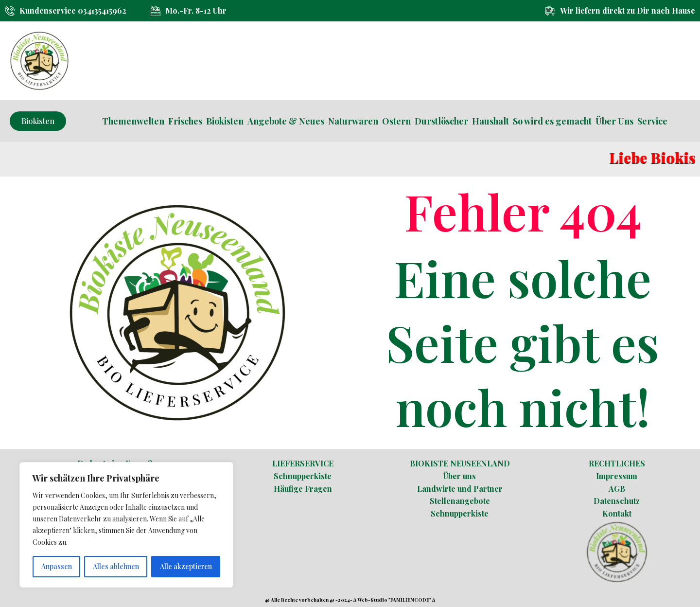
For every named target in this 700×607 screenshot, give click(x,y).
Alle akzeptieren (186, 566)
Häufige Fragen (303, 489)
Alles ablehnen (116, 566)
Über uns (460, 476)
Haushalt (490, 121)
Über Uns (614, 121)
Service (652, 121)
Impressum (617, 476)
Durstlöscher (441, 121)
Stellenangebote (460, 501)
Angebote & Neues (286, 121)
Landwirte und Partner (460, 489)
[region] (126, 525)
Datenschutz (617, 501)
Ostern (396, 121)
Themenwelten (133, 121)
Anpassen (57, 566)
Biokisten (225, 121)
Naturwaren (353, 121)
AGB (617, 489)
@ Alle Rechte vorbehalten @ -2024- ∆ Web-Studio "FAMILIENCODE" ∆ (350, 600)
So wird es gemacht (552, 121)
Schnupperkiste (303, 476)
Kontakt (617, 513)
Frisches (185, 121)
